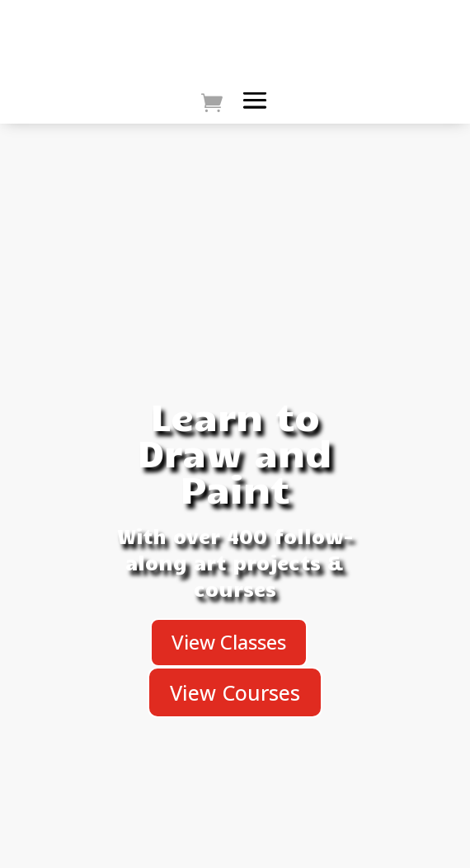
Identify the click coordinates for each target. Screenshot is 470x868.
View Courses (235, 692)
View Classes (229, 642)
